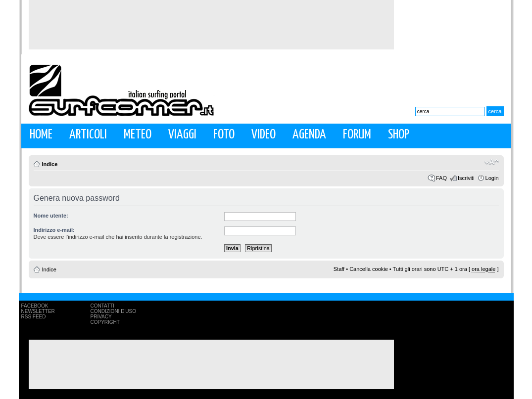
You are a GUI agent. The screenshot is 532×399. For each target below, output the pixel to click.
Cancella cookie (369, 269)
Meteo (138, 135)
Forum (357, 135)
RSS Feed (34, 317)
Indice (50, 164)
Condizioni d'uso (113, 311)
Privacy (101, 317)
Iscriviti (466, 178)
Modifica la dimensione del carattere (492, 162)
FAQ (441, 178)
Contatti (103, 306)
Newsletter (38, 311)
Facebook (35, 306)
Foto (224, 135)
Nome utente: (51, 216)
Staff (339, 269)
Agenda (309, 135)
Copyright (105, 322)
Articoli (88, 135)
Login (492, 178)
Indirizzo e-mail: (54, 230)
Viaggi (182, 135)
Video (264, 135)
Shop (399, 135)
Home (41, 135)
